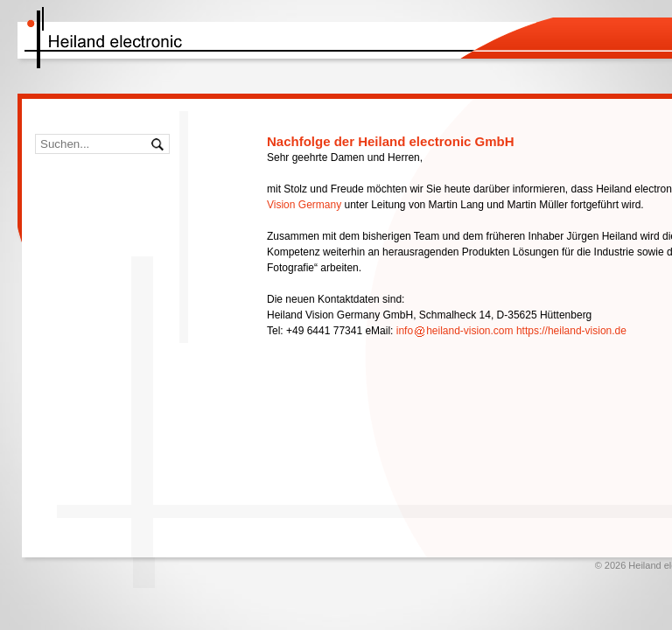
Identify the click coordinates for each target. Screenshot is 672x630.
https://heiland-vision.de (571, 331)
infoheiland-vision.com (455, 331)
